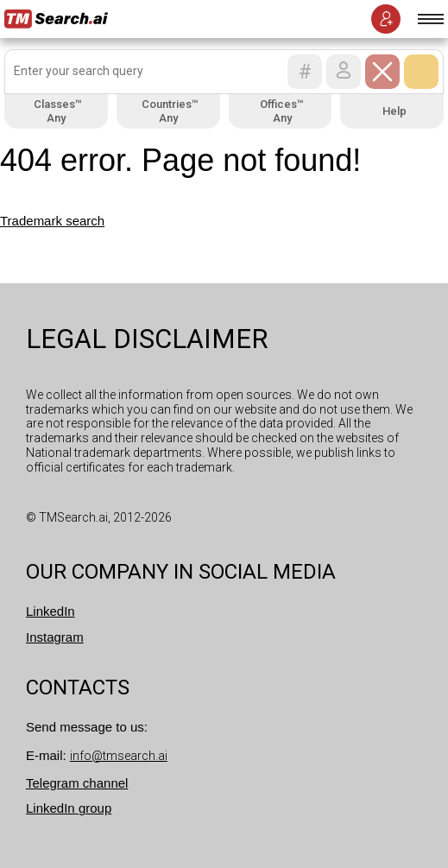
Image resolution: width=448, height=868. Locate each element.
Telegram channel (77, 783)
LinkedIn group (69, 808)
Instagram (55, 637)
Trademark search (52, 221)
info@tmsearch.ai (119, 756)
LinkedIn (50, 611)
